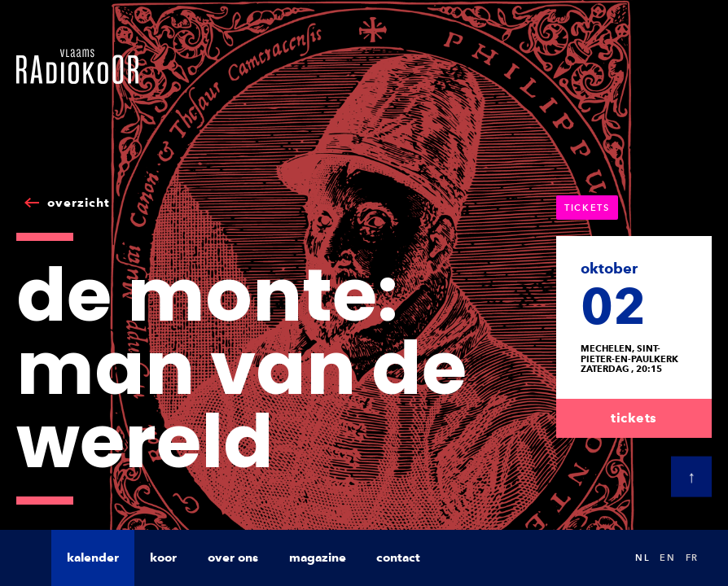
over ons (233, 558)
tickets (634, 418)
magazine (318, 558)
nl (642, 558)
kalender (93, 558)
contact (398, 558)
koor (163, 558)
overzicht (79, 203)
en (667, 558)
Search (606, 558)
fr (692, 558)
